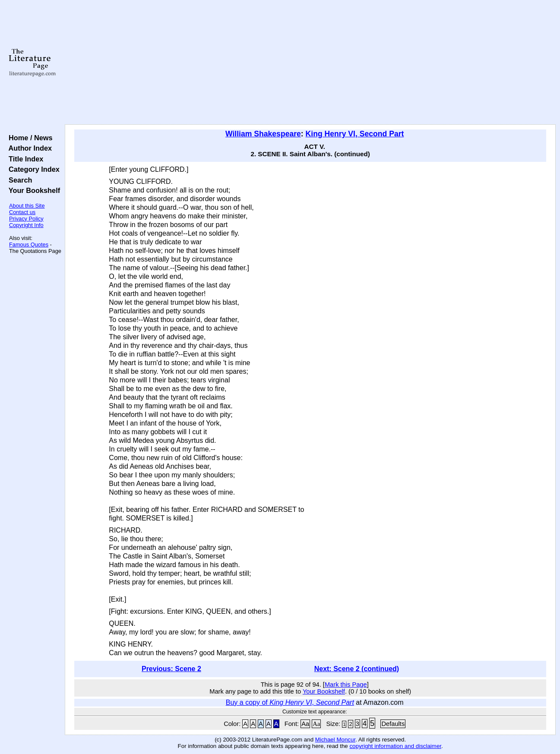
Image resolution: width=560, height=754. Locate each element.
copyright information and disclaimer (395, 746)
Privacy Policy (26, 219)
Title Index (24, 159)
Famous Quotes (29, 244)
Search (18, 180)
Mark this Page (346, 685)
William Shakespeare (263, 134)
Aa (305, 724)
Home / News (29, 138)
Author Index (28, 148)
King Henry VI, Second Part (355, 134)
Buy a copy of (290, 702)
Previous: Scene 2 (171, 669)
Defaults (393, 724)
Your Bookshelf (32, 190)
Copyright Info (26, 225)
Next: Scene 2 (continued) (357, 669)
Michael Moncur (335, 740)
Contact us (22, 212)
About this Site (27, 206)
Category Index (32, 169)
